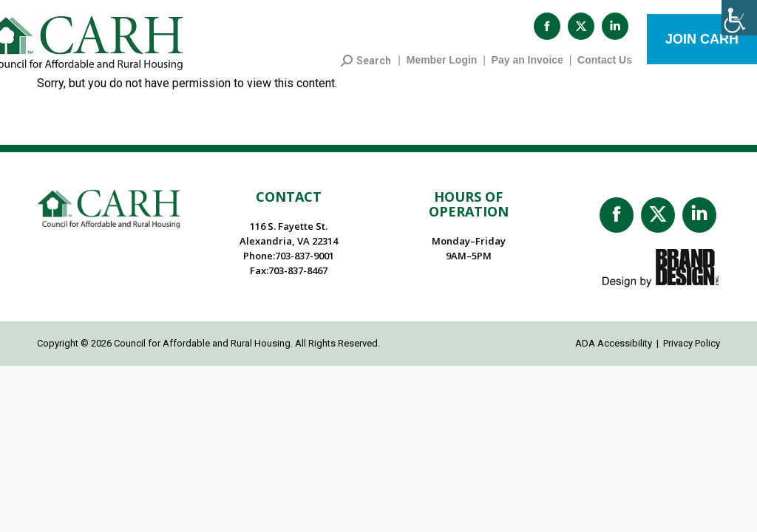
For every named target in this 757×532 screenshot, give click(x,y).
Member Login (442, 67)
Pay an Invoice (527, 67)
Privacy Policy (692, 351)
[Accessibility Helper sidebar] (739, 18)
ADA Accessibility (614, 351)
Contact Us (605, 67)
